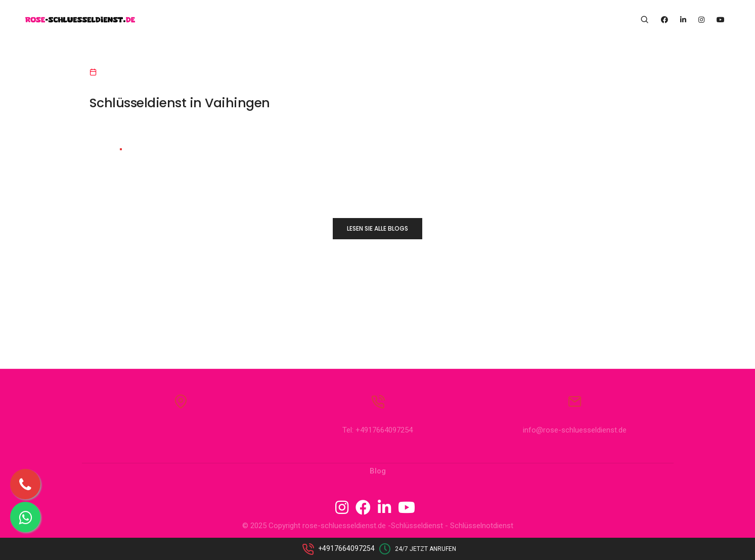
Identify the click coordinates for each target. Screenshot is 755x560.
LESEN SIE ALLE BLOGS (378, 228)
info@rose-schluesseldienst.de (575, 432)
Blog (378, 472)
